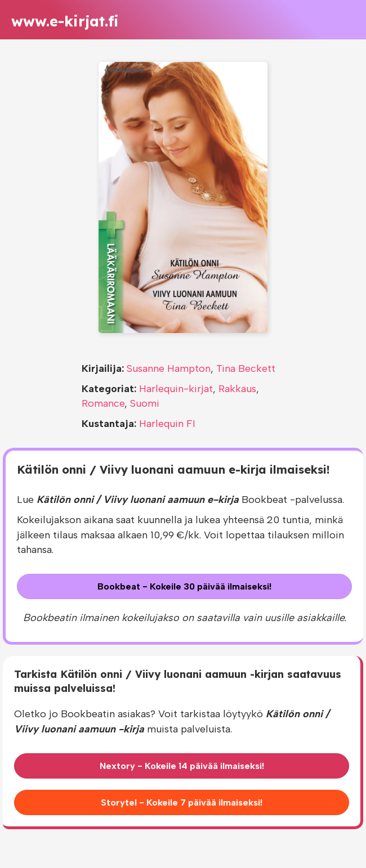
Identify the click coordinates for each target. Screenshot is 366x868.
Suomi (145, 403)
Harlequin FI (167, 424)
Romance (103, 403)
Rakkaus (237, 389)
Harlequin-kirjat (176, 389)
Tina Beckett (246, 368)
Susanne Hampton (169, 368)
